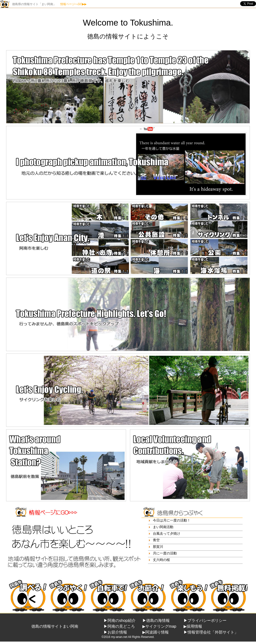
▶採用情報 (193, 626)
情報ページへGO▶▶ (74, 4)
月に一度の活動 (165, 553)
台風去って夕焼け (167, 533)
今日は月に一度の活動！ (172, 520)
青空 (156, 540)
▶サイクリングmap (159, 626)
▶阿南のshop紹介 (120, 621)
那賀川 (158, 547)
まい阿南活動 (163, 527)
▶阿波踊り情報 (156, 632)
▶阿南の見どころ (119, 626)
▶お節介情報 (115, 632)
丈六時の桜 (161, 560)
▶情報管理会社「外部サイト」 (211, 632)
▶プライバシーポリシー (205, 621)
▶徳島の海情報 (156, 621)
